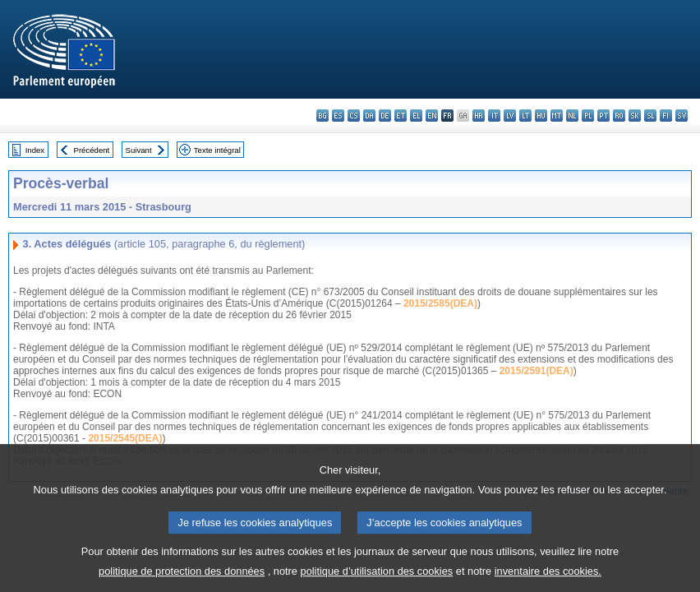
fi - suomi (666, 116)
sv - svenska (682, 116)
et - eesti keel (401, 116)
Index (35, 150)
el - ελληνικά (416, 116)
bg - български (322, 116)
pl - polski (588, 116)
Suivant (139, 150)
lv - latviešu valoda (510, 116)
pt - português (603, 116)
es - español (338, 116)
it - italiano (494, 116)
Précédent (92, 150)
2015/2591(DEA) (537, 371)
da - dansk (369, 116)
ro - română (619, 116)
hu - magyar (541, 116)
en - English (432, 116)
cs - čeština (354, 116)
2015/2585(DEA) (440, 303)
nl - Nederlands (572, 116)
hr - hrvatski (479, 116)
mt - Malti (557, 116)
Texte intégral (217, 150)
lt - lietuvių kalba (525, 116)
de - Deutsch (385, 116)
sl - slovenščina (650, 116)
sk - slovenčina (635, 116)
